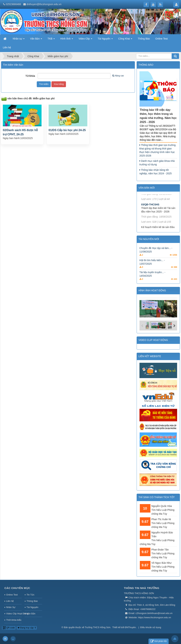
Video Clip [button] (85, 40)
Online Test (12, 595)
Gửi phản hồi (159, 641)
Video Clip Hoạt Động (14, 614)
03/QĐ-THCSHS (150, 208)
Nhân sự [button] (19, 40)
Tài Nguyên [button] (105, 40)
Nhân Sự (11, 607)
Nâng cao (118, 76)
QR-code (9, 628)
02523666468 (13, 4)
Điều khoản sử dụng (151, 627)
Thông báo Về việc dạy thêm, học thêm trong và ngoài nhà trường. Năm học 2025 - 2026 (158, 116)
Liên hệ (10, 601)
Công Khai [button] (125, 40)
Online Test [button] (162, 39)
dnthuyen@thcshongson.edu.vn (44, 4)
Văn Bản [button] (36, 40)
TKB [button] (51, 40)
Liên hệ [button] (7, 47)
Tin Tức (30, 595)
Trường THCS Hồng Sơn (98, 627)
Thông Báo (32, 601)
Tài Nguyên (32, 607)
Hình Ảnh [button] (67, 40)
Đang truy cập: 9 (27, 628)
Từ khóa (30, 76)
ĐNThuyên (130, 627)
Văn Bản (31, 614)
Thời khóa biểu (14, 620)
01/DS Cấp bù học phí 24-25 (67, 130)
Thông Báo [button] (144, 39)
